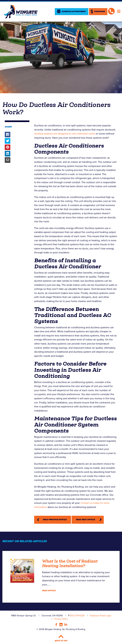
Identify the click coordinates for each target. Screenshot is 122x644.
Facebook (56, 625)
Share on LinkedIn (8, 154)
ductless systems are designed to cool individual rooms (65, 134)
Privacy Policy (61, 619)
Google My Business (61, 625)
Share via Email (8, 160)
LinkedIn (66, 625)
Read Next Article (86, 520)
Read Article (49, 591)
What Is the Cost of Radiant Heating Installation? (70, 563)
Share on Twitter (8, 141)
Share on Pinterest (8, 147)
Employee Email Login (100, 616)
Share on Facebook (8, 135)
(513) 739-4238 (77, 616)
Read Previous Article (55, 520)
